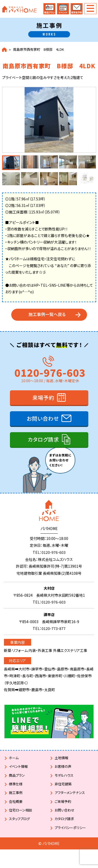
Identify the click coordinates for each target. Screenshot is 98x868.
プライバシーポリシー (70, 828)
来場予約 (43, 398)
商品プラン (17, 775)
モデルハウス (64, 775)
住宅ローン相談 (21, 810)
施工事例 (16, 793)
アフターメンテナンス (70, 793)
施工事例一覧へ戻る (47, 314)
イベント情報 (18, 766)
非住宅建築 (63, 784)
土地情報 (61, 758)
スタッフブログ (19, 819)
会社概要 (16, 801)
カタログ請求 (43, 439)
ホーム (14, 758)
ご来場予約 (63, 801)
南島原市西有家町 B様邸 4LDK (39, 49)
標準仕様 (16, 784)
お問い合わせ (43, 418)
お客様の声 (63, 766)
